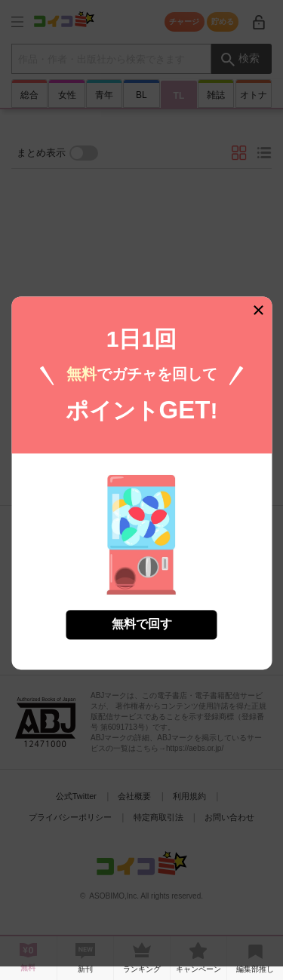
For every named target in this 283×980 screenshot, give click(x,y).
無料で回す (142, 615)
